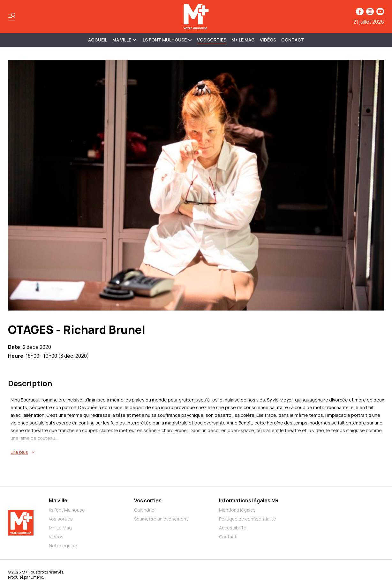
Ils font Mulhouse (67, 510)
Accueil (98, 40)
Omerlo (37, 577)
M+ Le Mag (243, 40)
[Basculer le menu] (12, 17)
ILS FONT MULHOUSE (167, 40)
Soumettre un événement (161, 519)
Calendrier (145, 510)
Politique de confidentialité (248, 519)
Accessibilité (233, 528)
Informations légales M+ (249, 500)
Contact (293, 40)
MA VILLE (124, 40)
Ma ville (58, 500)
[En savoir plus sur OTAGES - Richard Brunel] (197, 452)
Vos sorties (212, 40)
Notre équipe (63, 546)
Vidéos (268, 40)
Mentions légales (237, 510)
